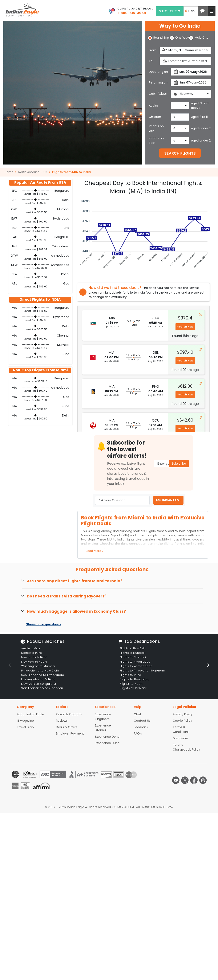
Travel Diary (25, 727)
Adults (153, 106)
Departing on (158, 72)
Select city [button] (170, 11)
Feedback (141, 727)
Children (155, 117)
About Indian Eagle (30, 714)
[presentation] (165, 50)
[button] (202, 11)
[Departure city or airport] (185, 50)
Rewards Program (69, 714)
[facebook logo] (194, 780)
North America (29, 172)
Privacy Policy (183, 714)
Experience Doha (107, 737)
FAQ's (138, 733)
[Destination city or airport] (185, 61)
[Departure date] (191, 72)
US (45, 172)
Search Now (185, 327)
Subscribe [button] (179, 464)
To (151, 61)
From (153, 50)
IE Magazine (25, 721)
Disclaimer (180, 738)
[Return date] (191, 83)
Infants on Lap (156, 128)
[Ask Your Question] (122, 500)
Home (11, 172)
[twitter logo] (185, 780)
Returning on (158, 82)
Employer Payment (70, 733)
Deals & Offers (67, 727)
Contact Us (142, 721)
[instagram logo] (203, 780)
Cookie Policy (182, 721)
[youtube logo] (176, 780)
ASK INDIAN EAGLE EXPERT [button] (170, 500)
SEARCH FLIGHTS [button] (180, 153)
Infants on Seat (156, 141)
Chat (138, 714)
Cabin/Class (158, 94)
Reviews (62, 721)
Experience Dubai (108, 743)
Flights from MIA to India (71, 172)
